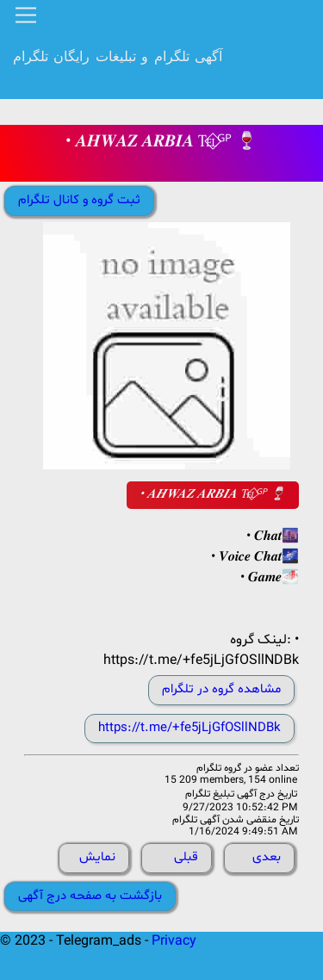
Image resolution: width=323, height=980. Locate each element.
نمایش (97, 857)
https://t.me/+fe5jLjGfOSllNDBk (189, 728)
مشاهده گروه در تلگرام (221, 689)
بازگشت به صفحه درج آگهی (90, 896)
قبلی (186, 857)
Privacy (174, 941)
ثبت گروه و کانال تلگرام (79, 200)
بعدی (267, 857)
